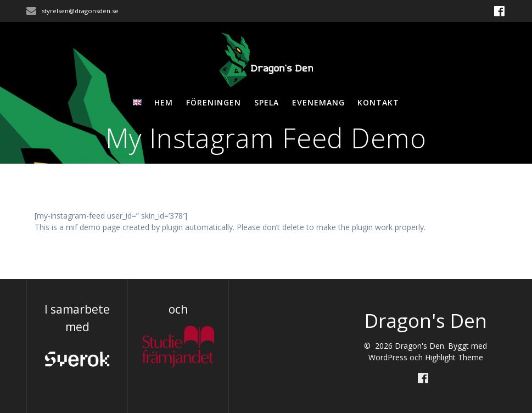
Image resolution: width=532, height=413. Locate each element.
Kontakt (378, 102)
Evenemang (318, 102)
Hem (164, 102)
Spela (267, 102)
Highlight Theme (454, 357)
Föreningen (214, 102)
